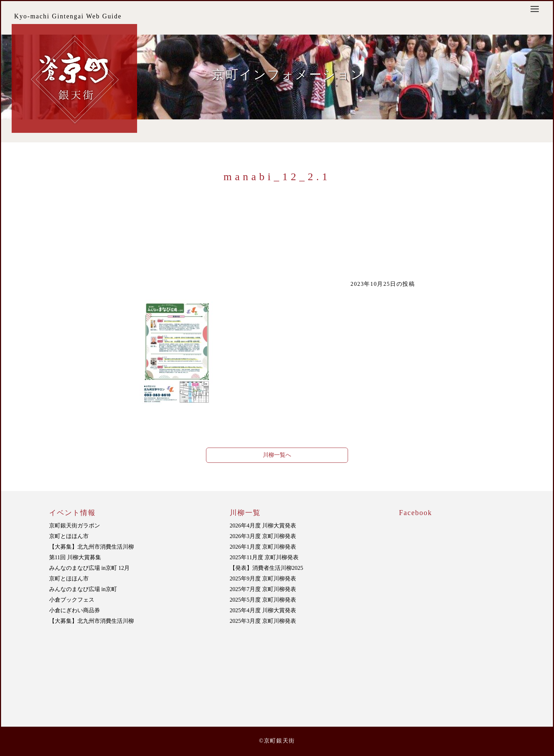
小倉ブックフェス (72, 600)
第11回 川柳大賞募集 (75, 557)
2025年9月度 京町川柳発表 (263, 578)
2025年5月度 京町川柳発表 (263, 600)
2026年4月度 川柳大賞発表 (263, 525)
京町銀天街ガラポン (75, 525)
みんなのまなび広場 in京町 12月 (89, 568)
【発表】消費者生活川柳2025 (266, 568)
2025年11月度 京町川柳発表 (264, 557)
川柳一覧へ (277, 455)
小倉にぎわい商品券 (75, 610)
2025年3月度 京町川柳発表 (263, 621)
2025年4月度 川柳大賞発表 (263, 610)
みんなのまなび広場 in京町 (83, 589)
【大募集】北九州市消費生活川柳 (92, 547)
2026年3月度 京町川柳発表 (263, 536)
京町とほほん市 (69, 536)
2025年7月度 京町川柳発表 (263, 589)
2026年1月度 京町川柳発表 (263, 547)
